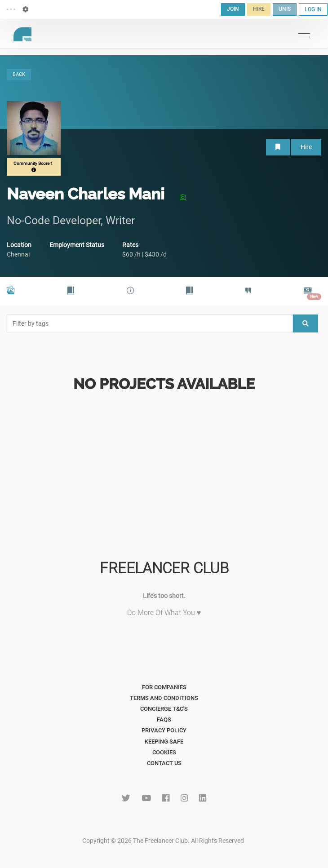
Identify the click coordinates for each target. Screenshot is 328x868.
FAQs (164, 720)
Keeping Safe (164, 742)
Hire (306, 147)
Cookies (164, 752)
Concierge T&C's (164, 709)
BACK (19, 74)
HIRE (259, 9)
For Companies (164, 687)
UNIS (285, 9)
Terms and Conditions (164, 698)
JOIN (233, 9)
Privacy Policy (164, 730)
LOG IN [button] (313, 9)
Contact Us (164, 763)
